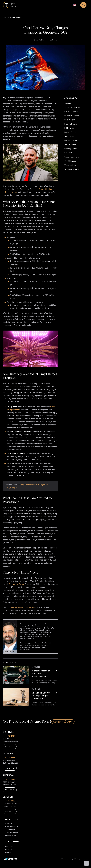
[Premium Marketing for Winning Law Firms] (10, 859)
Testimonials (9, 829)
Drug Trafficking (71, 124)
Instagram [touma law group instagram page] (8, 849)
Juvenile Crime (70, 144)
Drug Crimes (52, 40)
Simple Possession (72, 157)
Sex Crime (68, 153)
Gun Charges (69, 136)
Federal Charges (71, 132)
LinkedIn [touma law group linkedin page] (8, 852)
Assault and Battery (72, 107)
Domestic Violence (72, 116)
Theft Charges (70, 161)
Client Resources (11, 826)
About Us (8, 823)
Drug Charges (70, 120)
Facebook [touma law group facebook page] (8, 846)
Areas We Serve (11, 833)
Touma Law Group (17, 584)
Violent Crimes (70, 165)
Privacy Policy (10, 836)
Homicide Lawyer (71, 140)
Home (5, 18)
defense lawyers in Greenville (23, 607)
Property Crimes (71, 149)
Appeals (68, 103)
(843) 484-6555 (9, 801)
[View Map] (10, 747)
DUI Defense (69, 128)
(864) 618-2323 (9, 736)
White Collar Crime (72, 169)
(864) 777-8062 (9, 779)
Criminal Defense (71, 111)
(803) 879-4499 (9, 758)
